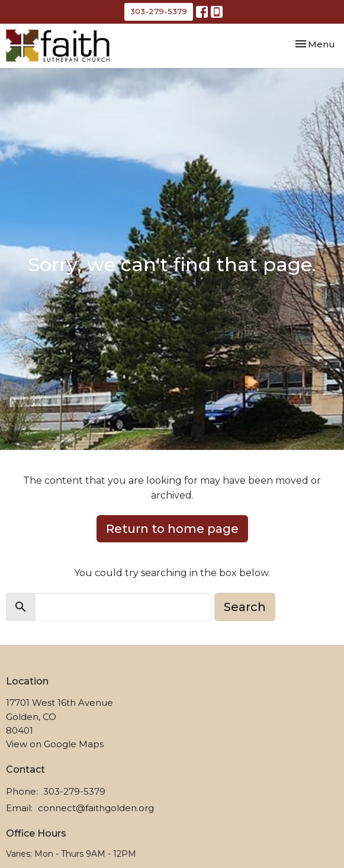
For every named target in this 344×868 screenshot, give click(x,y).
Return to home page (172, 529)
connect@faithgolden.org (96, 808)
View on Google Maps (55, 744)
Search (245, 607)
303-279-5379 (159, 11)
